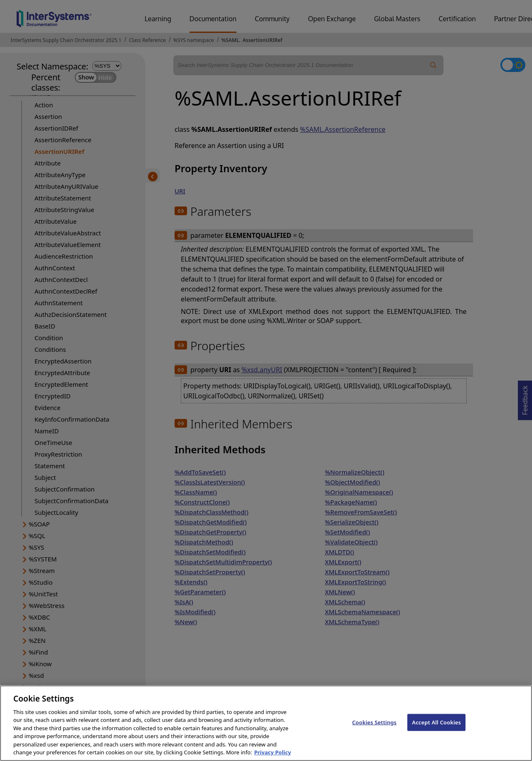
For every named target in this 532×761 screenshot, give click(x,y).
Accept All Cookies (436, 733)
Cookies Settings (374, 733)
